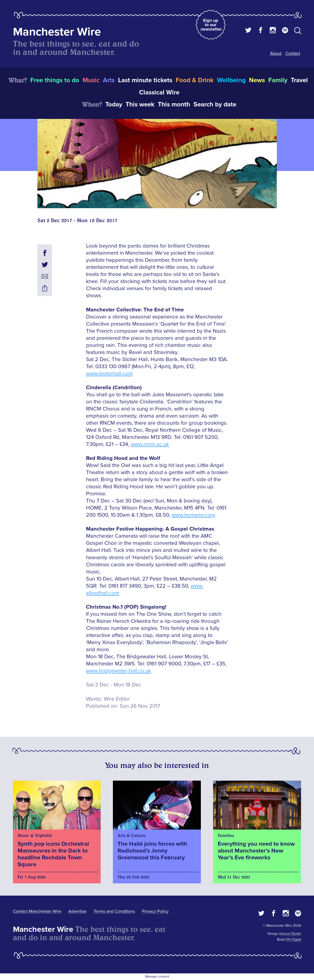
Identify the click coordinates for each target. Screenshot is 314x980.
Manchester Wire (57, 32)
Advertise (77, 911)
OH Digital (293, 940)
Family (278, 80)
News (257, 80)
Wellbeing (231, 80)
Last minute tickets (145, 80)
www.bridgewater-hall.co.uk (119, 671)
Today (114, 104)
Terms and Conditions (114, 911)
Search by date (215, 104)
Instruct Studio (290, 934)
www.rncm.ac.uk (150, 444)
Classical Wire (159, 92)
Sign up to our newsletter (211, 25)
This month (174, 104)
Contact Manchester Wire (37, 911)
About (276, 53)
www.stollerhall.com (109, 374)
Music (91, 80)
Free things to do (55, 80)
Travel (299, 80)
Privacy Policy (155, 911)
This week (140, 104)
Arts (109, 80)
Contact (293, 53)
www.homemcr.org (193, 515)
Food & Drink (195, 80)
